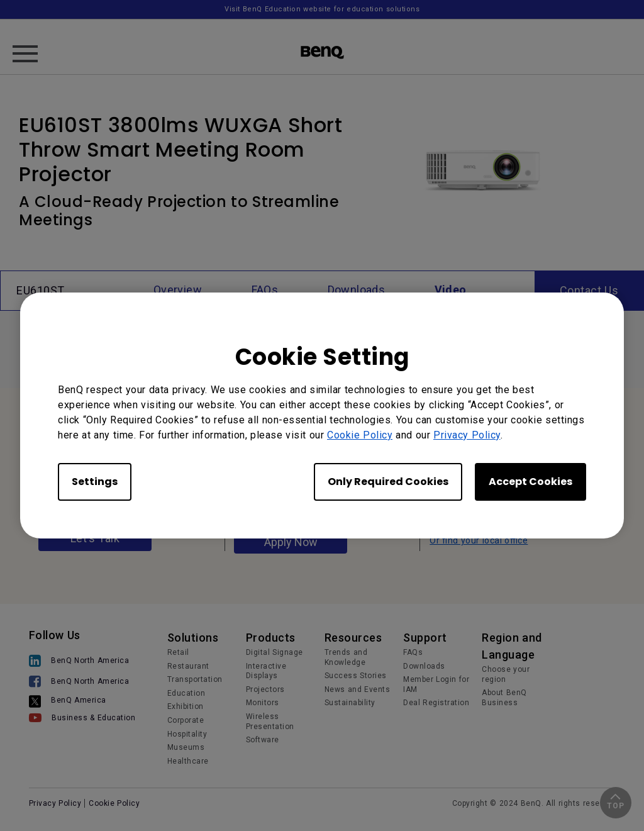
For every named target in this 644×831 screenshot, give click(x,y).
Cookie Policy (360, 435)
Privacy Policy (467, 435)
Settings (95, 482)
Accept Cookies (530, 482)
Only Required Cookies (388, 482)
